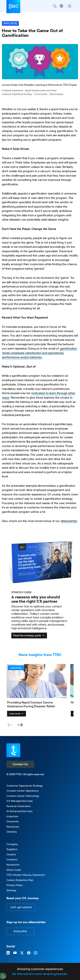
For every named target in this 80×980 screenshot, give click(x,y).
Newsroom (13, 865)
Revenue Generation (19, 806)
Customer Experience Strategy (25, 786)
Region (61, 6)
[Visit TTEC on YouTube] (15, 953)
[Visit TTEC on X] (22, 953)
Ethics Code (14, 870)
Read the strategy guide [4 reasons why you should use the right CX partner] (29, 635)
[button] (20, 725)
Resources (13, 827)
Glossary (12, 832)
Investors (12, 859)
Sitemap (11, 890)
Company (12, 844)
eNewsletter (69, 521)
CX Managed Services (20, 801)
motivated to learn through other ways (39, 395)
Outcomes (13, 821)
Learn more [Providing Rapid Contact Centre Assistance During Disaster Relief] (17, 714)
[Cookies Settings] (3, 976)
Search (55, 6)
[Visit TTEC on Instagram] (36, 953)
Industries (12, 816)
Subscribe (20, 931)
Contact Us (20, 764)
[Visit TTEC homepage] (13, 750)
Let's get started (21, 907)
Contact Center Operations (22, 791)
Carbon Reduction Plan (20, 880)
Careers (11, 854)
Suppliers (12, 849)
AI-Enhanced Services (20, 811)
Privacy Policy (15, 885)
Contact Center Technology (23, 796)
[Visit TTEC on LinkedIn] (8, 953)
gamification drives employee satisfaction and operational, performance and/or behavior (40, 353)
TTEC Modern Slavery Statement (26, 875)
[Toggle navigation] (70, 6)
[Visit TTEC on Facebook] (29, 953)
